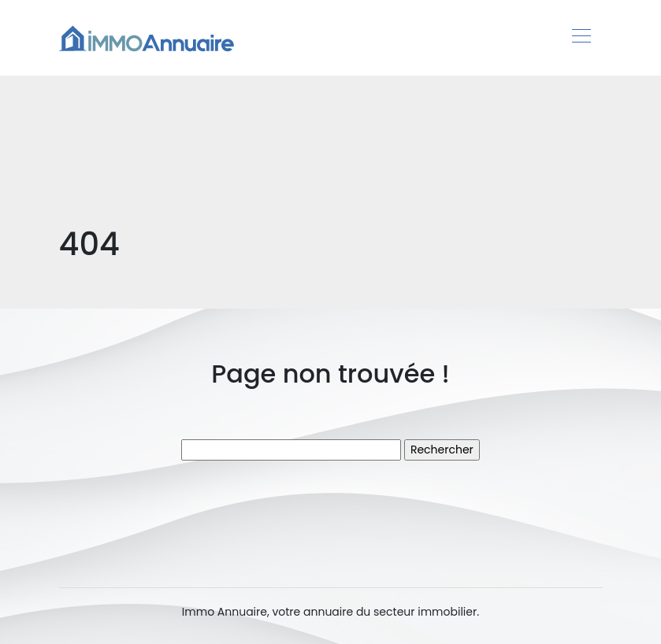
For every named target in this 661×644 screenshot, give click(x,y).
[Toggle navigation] (581, 38)
